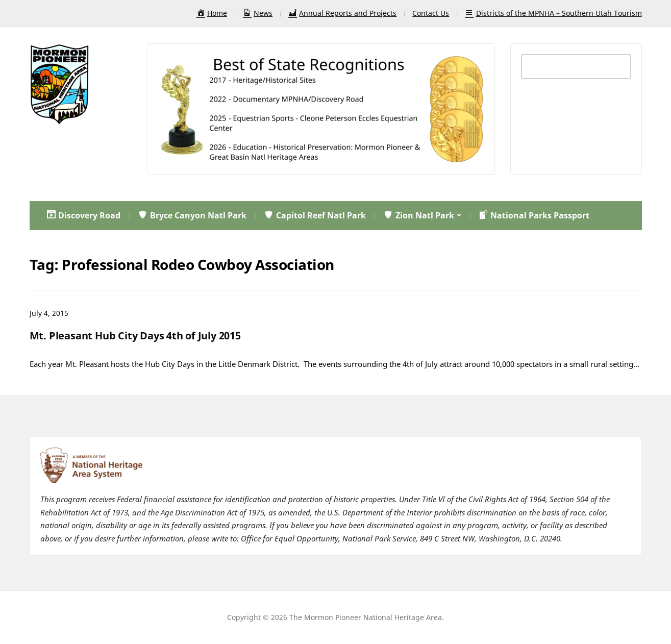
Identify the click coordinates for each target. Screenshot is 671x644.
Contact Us (431, 13)
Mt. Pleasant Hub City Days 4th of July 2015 (135, 336)
